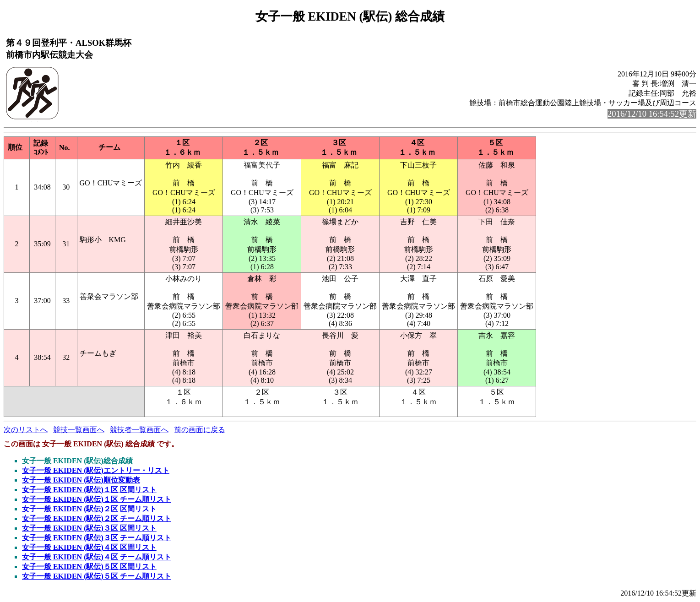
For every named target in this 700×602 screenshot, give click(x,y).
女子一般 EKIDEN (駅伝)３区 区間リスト (89, 528)
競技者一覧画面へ (139, 430)
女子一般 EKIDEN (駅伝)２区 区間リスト (89, 509)
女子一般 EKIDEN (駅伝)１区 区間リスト (89, 490)
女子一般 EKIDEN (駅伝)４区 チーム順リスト (97, 557)
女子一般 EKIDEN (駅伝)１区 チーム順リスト (97, 499)
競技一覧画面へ (79, 430)
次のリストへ (26, 430)
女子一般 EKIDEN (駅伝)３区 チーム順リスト (97, 538)
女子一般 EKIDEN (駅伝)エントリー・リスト (96, 470)
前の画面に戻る (200, 430)
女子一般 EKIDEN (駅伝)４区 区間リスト (89, 547)
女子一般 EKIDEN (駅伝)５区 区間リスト (89, 567)
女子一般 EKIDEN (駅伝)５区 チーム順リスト (97, 576)
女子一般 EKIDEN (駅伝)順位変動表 (81, 480)
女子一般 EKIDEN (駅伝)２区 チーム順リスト (97, 518)
